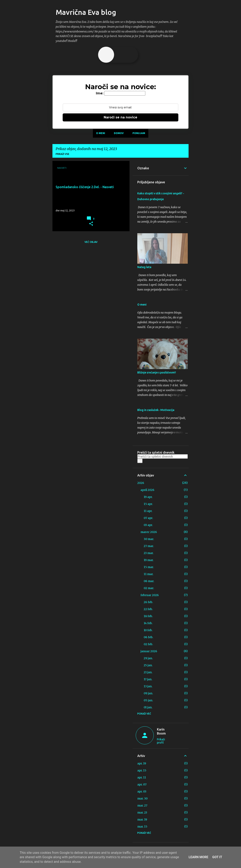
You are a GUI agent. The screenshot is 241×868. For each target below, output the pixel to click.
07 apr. (148, 518)
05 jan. (148, 700)
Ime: (100, 93)
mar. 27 (142, 805)
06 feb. (148, 637)
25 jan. (148, 665)
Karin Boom (161, 731)
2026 (141, 483)
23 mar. (149, 553)
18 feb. (148, 616)
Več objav (91, 242)
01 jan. (148, 707)
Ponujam (139, 133)
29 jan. (148, 658)
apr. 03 (142, 791)
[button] (91, 224)
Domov (119, 133)
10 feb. (148, 630)
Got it (217, 857)
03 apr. (148, 525)
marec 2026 (149, 532)
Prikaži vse (62, 154)
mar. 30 (142, 798)
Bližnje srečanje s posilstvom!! (157, 372)
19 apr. (148, 497)
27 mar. (149, 546)
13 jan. (148, 686)
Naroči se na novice (120, 117)
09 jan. (148, 693)
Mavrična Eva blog (86, 12)
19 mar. (149, 560)
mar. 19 (142, 820)
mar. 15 (142, 827)
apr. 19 (142, 763)
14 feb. (148, 623)
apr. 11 (142, 777)
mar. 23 (142, 812)
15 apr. (148, 504)
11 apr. (148, 511)
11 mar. (149, 574)
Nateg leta (144, 267)
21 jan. (148, 672)
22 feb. (148, 609)
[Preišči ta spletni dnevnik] (163, 456)
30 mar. (149, 539)
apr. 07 (142, 784)
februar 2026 (150, 595)
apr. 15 (142, 770)
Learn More (198, 857)
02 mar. (149, 588)
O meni (101, 133)
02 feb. (148, 644)
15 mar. (149, 567)
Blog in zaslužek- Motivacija (156, 410)
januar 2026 (149, 651)
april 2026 (147, 490)
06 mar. (149, 581)
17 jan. (148, 679)
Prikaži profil (161, 741)
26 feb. (148, 602)
